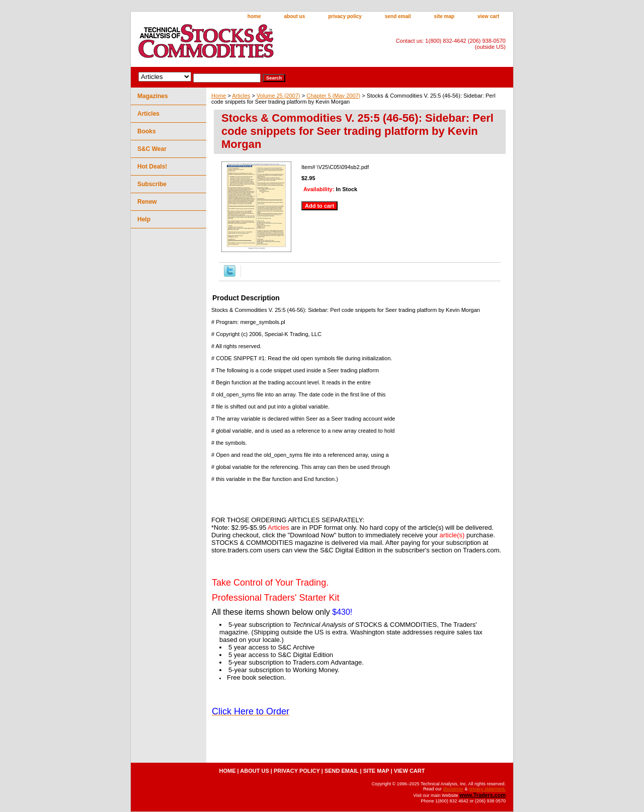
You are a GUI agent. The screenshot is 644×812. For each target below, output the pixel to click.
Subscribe (152, 184)
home (254, 16)
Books (147, 131)
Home (219, 96)
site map (445, 16)
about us (295, 16)
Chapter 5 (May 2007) (333, 96)
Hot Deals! (152, 167)
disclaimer (453, 789)
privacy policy (345, 16)
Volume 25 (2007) (278, 96)
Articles (241, 96)
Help (144, 219)
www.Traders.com (482, 795)
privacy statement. (487, 789)
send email (398, 16)
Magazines (153, 96)
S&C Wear (152, 149)
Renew (147, 202)
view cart (488, 16)
